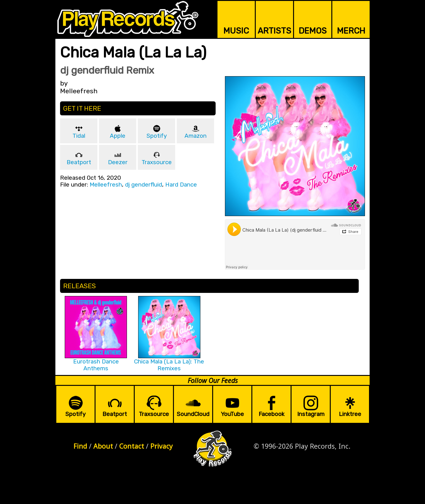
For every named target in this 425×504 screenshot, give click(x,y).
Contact (132, 446)
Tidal (79, 136)
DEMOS (313, 31)
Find (80, 446)
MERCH (351, 31)
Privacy (161, 446)
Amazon (196, 136)
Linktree (350, 414)
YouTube (232, 414)
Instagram (311, 414)
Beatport (79, 162)
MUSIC (236, 31)
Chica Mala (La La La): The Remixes (169, 365)
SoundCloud (193, 414)
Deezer (118, 162)
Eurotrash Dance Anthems (96, 365)
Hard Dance (181, 185)
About (103, 446)
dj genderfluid (144, 185)
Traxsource (157, 162)
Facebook (271, 414)
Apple (118, 136)
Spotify (157, 136)
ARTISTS (274, 31)
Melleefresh (106, 185)
